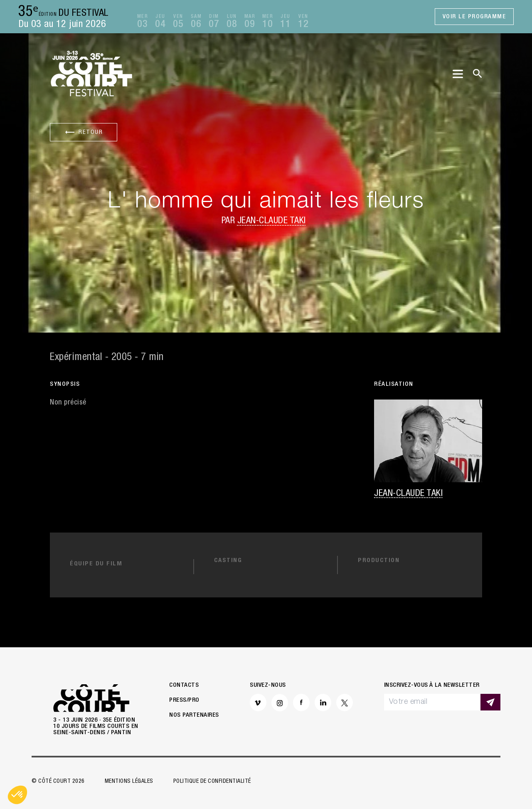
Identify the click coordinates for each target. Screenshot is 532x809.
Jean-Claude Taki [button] (272, 221)
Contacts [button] (184, 685)
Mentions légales (129, 782)
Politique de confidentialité (212, 782)
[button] (17, 795)
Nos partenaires (194, 715)
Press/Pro (184, 700)
